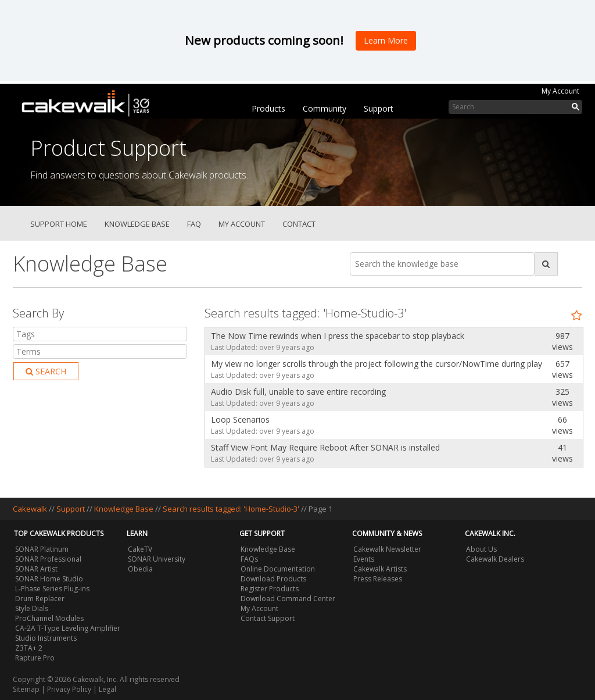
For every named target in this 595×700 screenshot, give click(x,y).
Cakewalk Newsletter (387, 549)
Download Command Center (288, 599)
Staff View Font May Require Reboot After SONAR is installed (325, 447)
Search (46, 371)
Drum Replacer (40, 599)
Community (325, 108)
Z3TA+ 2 (29, 648)
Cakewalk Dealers (495, 559)
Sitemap (26, 689)
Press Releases (378, 579)
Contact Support (268, 618)
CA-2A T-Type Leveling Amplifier (68, 628)
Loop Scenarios (240, 419)
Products (268, 108)
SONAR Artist (36, 569)
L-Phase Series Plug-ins (52, 589)
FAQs (249, 559)
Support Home (59, 224)
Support (379, 108)
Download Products (273, 579)
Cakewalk (30, 509)
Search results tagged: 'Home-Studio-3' (232, 509)
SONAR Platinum (42, 549)
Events (364, 559)
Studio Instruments (46, 638)
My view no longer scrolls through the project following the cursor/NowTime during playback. (374, 364)
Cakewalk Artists (380, 569)
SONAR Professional (48, 559)
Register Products (270, 589)
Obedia (140, 569)
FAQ (194, 224)
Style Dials (32, 608)
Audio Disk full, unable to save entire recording (298, 392)
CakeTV (140, 549)
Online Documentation (278, 569)
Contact (299, 224)
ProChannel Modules (49, 618)
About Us (481, 549)
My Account (560, 91)
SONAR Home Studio (49, 579)
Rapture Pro (35, 658)
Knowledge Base (137, 224)
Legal (107, 689)
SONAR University (157, 559)
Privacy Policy (69, 689)
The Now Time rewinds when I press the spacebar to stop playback (338, 336)
